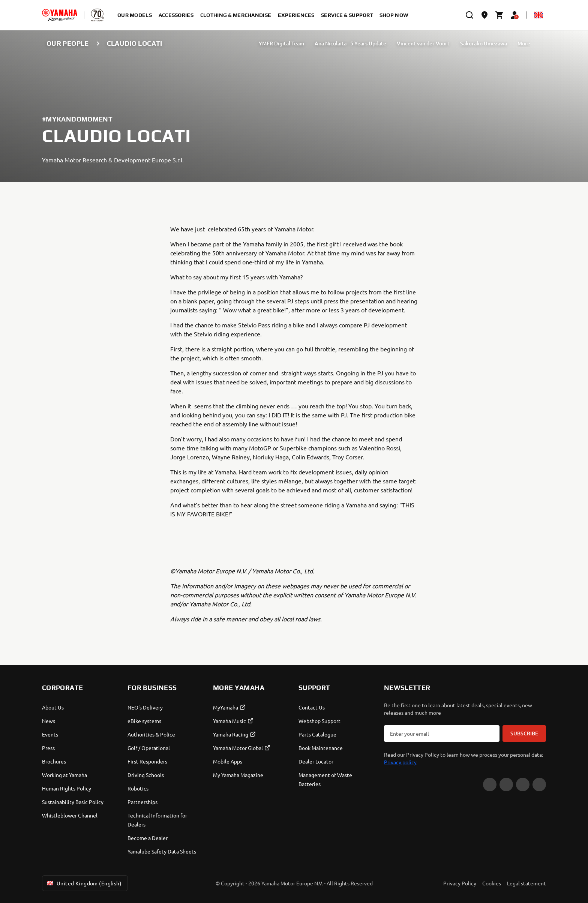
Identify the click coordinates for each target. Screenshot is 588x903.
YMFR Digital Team (281, 43)
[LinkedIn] (539, 784)
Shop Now (394, 15)
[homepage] (60, 15)
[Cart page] (499, 15)
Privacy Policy (460, 883)
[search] (469, 15)
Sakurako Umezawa (484, 43)
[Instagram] (523, 784)
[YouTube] (490, 784)
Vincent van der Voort (423, 43)
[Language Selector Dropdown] (538, 15)
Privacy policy (400, 762)
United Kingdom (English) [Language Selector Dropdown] (83, 883)
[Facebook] (506, 784)
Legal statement (526, 883)
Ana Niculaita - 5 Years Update (350, 43)
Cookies (492, 883)
